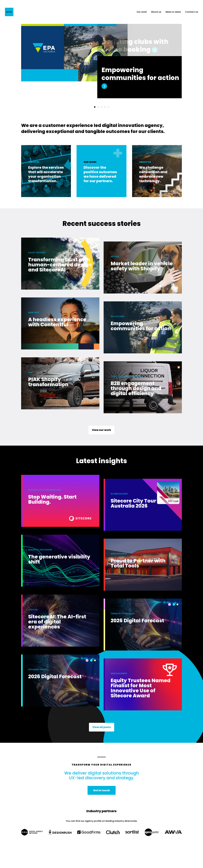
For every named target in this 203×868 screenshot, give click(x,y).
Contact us (192, 12)
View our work (101, 430)
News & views (173, 12)
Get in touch (102, 790)
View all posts (102, 727)
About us (156, 12)
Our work (142, 12)
